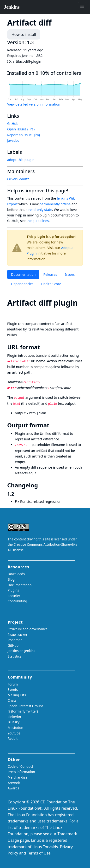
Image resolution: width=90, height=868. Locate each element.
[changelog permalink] (41, 485)
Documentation (23, 274)
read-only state (40, 210)
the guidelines (38, 221)
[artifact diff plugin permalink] (12, 312)
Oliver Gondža (18, 179)
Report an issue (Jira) (24, 135)
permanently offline (55, 204)
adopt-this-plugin (21, 160)
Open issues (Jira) (21, 129)
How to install (24, 34)
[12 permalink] (17, 494)
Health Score (51, 284)
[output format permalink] (53, 425)
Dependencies (22, 284)
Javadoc (13, 140)
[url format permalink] (43, 347)
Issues (70, 274)
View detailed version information (34, 104)
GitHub (13, 124)
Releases (50, 274)
